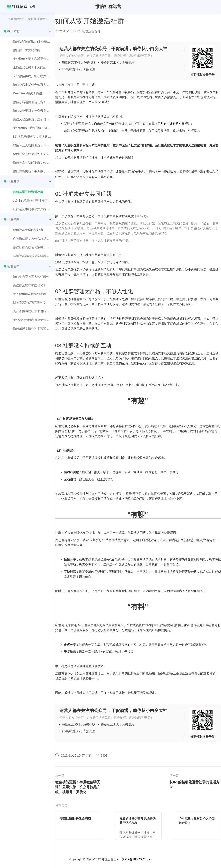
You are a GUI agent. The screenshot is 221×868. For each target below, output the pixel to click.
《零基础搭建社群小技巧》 (173, 124)
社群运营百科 (16, 19)
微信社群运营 (36, 19)
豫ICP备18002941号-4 (136, 859)
